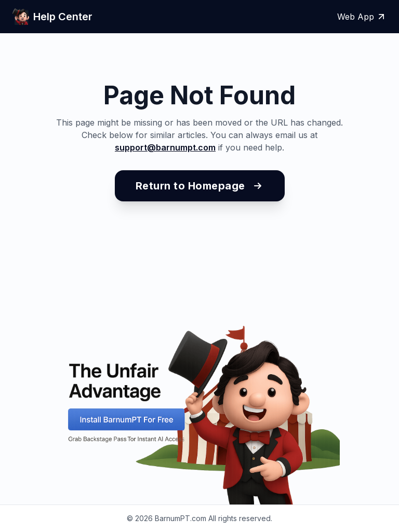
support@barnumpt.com (165, 147)
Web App (362, 17)
